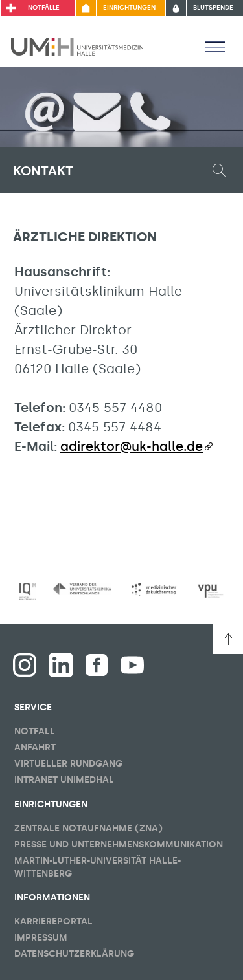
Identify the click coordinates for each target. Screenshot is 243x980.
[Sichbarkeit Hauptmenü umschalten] (215, 47)
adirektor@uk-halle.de (132, 446)
